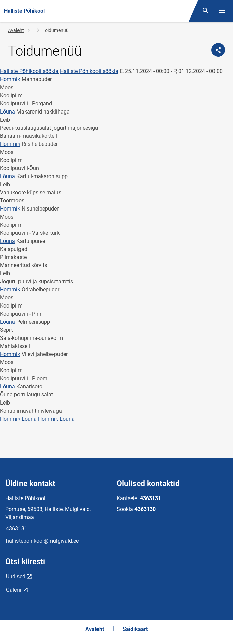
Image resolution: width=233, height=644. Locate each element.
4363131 (17, 529)
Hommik (10, 79)
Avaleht (16, 30)
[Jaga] (218, 50)
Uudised (16, 576)
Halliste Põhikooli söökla (29, 71)
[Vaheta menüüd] (222, 11)
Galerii (14, 590)
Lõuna (8, 112)
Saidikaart (135, 629)
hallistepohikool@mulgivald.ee (42, 541)
